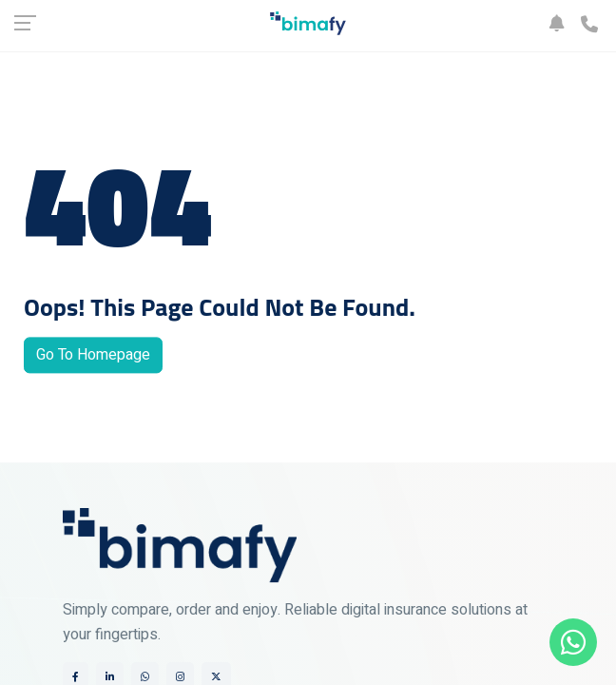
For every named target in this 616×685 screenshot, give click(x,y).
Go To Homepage (93, 356)
